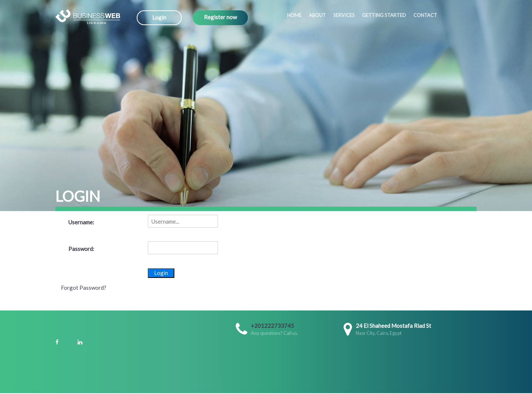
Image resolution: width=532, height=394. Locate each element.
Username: (81, 222)
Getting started (384, 15)
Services (344, 15)
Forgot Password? (84, 288)
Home (294, 15)
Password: (81, 249)
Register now (220, 17)
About (317, 15)
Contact (425, 15)
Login (159, 17)
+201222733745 (272, 326)
